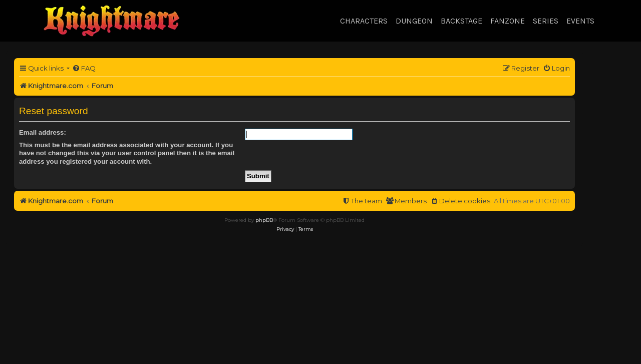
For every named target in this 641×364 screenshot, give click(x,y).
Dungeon (414, 21)
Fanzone (508, 21)
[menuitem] (84, 68)
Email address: (43, 132)
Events (580, 21)
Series (546, 21)
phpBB (264, 220)
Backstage (461, 21)
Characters (364, 21)
